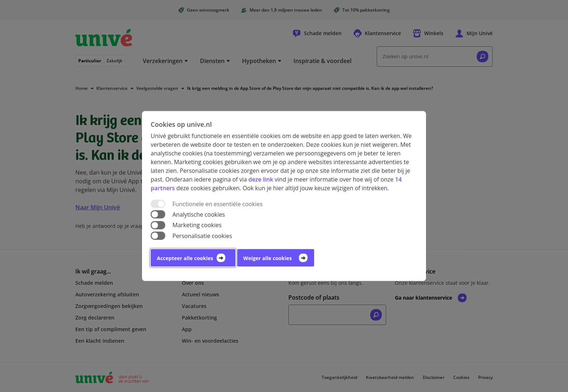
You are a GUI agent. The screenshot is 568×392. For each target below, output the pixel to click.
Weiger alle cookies (268, 258)
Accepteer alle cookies (185, 258)
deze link (261, 179)
